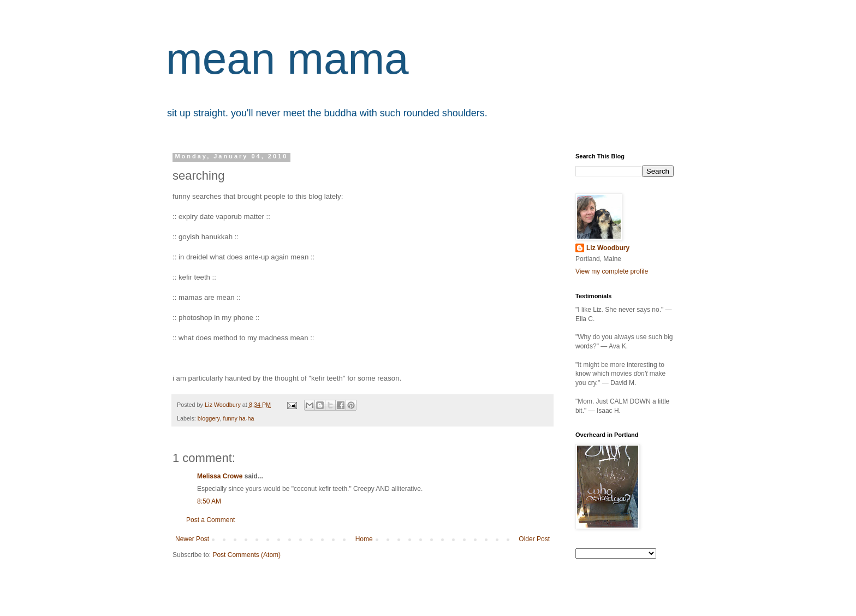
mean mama (287, 59)
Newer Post (192, 539)
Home (364, 539)
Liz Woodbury (608, 248)
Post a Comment (210, 520)
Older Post (534, 539)
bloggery (209, 418)
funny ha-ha (238, 418)
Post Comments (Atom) (246, 555)
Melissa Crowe (220, 476)
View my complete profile (612, 271)
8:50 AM (209, 501)
